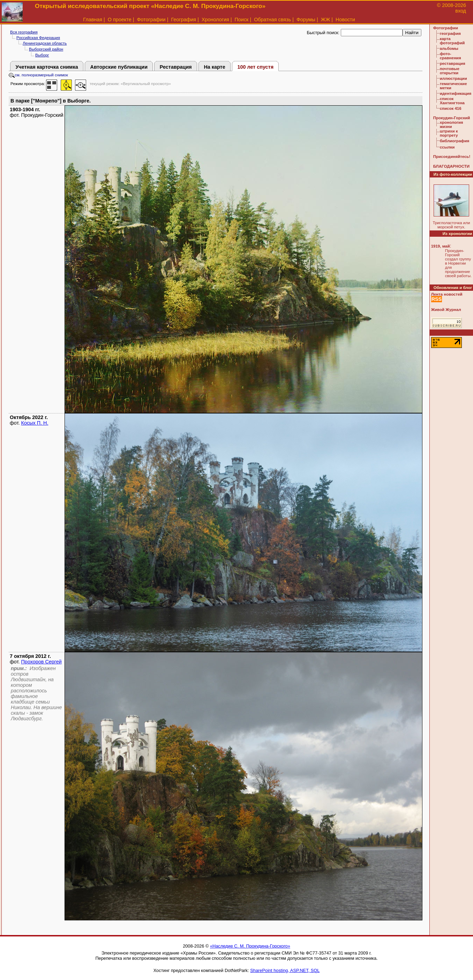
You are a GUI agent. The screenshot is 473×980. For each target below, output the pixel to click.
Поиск (242, 20)
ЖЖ (326, 20)
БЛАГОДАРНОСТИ (451, 166)
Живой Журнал (446, 310)
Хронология (215, 20)
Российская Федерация (38, 38)
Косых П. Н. (35, 423)
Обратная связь (272, 20)
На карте (214, 67)
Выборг (42, 55)
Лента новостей (447, 294)
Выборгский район (46, 49)
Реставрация (176, 67)
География (183, 20)
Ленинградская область (45, 43)
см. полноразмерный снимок (38, 75)
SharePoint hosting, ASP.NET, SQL (285, 970)
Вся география (24, 32)
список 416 (451, 108)
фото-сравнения (451, 56)
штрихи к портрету (449, 133)
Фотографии (151, 20)
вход (461, 11)
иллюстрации (453, 78)
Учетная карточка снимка (47, 67)
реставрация (453, 63)
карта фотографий (452, 41)
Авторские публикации (119, 67)
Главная (93, 20)
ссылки (447, 147)
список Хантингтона (452, 101)
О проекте (120, 20)
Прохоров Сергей (42, 662)
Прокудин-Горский (452, 118)
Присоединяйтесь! (452, 157)
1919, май (441, 246)
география (450, 33)
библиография (455, 141)
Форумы (306, 20)
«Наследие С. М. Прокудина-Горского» (250, 946)
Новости (345, 20)
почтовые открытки (450, 71)
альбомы (449, 48)
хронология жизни (452, 124)
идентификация (456, 93)
